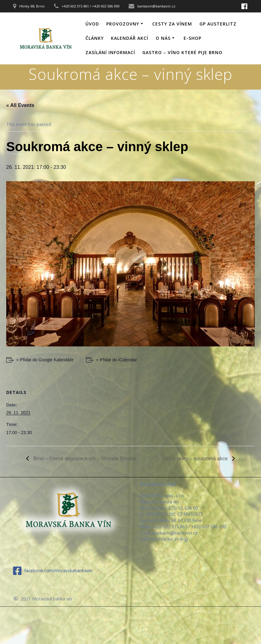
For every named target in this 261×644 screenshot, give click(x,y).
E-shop (192, 38)
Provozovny (123, 24)
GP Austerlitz (218, 24)
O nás (163, 38)
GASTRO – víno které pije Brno (182, 52)
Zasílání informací (110, 52)
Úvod (92, 24)
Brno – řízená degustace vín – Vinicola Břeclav (84, 459)
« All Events (20, 105)
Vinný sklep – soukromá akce (196, 459)
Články (95, 38)
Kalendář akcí (130, 38)
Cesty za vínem (172, 24)
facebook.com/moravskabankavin (53, 571)
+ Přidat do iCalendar (117, 360)
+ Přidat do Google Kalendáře (45, 360)
